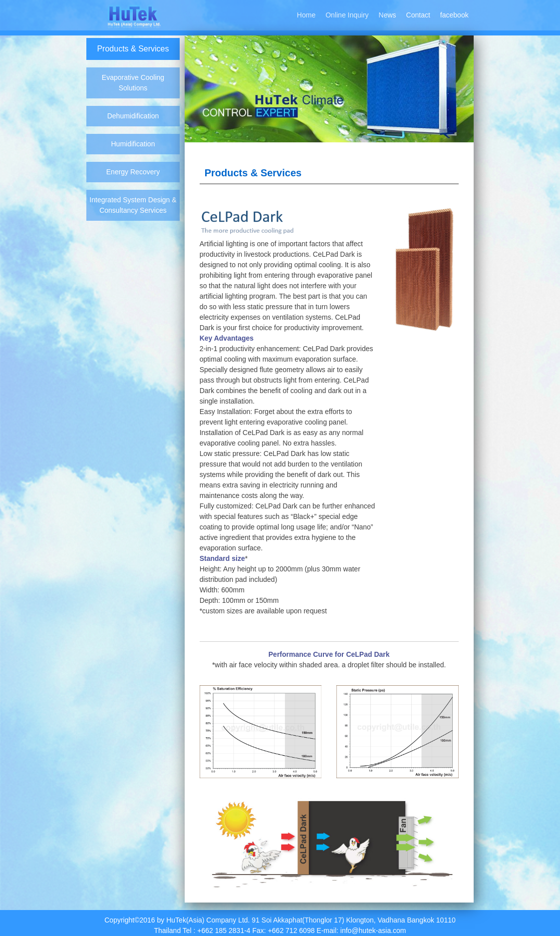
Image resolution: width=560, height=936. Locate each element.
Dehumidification (133, 116)
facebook (454, 15)
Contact (418, 15)
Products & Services (133, 49)
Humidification (133, 144)
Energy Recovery (133, 172)
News (388, 15)
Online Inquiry (347, 15)
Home (306, 15)
